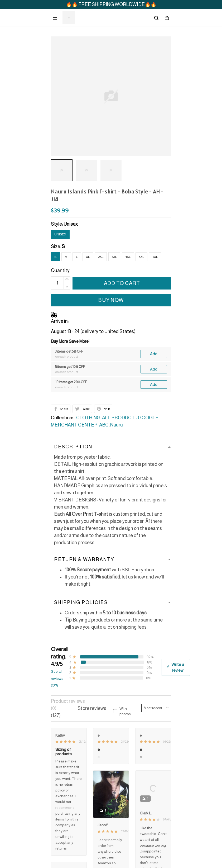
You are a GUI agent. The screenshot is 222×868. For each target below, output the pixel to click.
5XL (141, 257)
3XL (114, 257)
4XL (128, 257)
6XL (155, 257)
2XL (101, 257)
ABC (104, 425)
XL (88, 257)
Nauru (117, 425)
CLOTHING (88, 418)
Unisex (71, 224)
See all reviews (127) (57, 679)
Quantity (60, 271)
